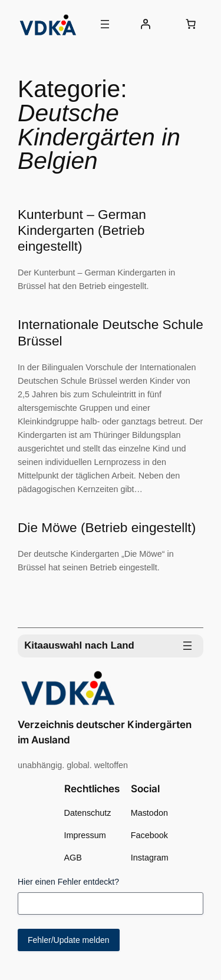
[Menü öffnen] (105, 24)
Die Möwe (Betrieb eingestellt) (107, 527)
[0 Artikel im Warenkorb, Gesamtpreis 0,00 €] (191, 24)
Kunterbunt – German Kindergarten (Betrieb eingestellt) (82, 230)
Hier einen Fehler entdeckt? (68, 882)
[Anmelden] (145, 24)
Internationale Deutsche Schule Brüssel (111, 332)
